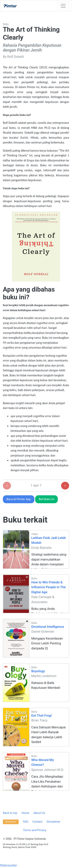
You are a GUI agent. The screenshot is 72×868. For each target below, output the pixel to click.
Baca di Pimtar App (19, 499)
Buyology (38, 671)
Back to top (10, 813)
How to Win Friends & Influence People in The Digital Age (49, 587)
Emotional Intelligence (48, 627)
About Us (39, 813)
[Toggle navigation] (63, 6)
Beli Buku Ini (47, 499)
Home (25, 813)
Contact (37, 822)
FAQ (26, 822)
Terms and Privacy (35, 830)
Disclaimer (53, 822)
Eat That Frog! (41, 715)
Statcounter (8, 865)
